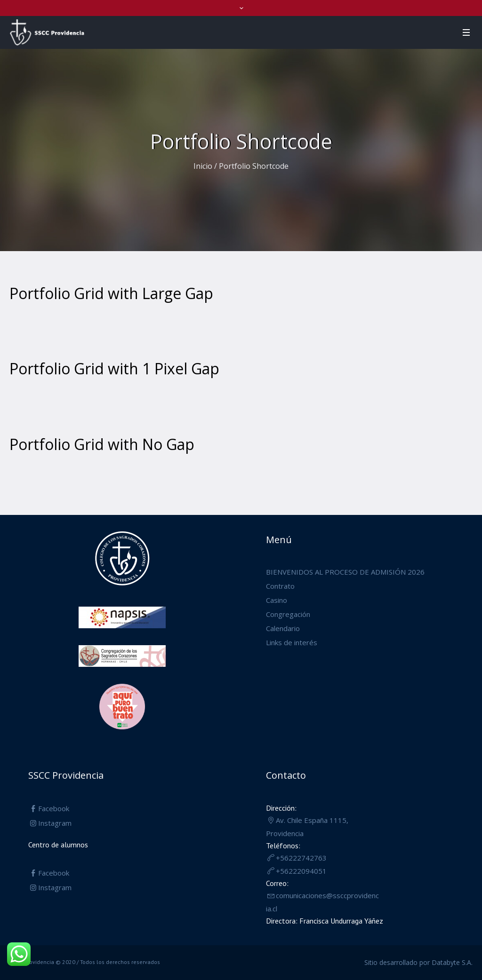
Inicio (203, 166)
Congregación (288, 614)
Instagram (55, 823)
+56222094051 (301, 871)
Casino (277, 600)
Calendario (283, 628)
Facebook (54, 808)
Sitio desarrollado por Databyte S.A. (418, 962)
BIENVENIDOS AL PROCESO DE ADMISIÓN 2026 (345, 572)
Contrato (280, 586)
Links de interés (292, 642)
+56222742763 (301, 858)
